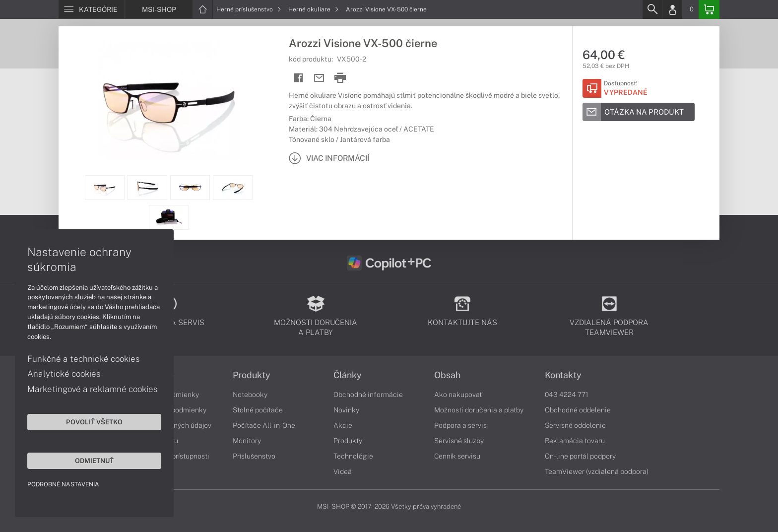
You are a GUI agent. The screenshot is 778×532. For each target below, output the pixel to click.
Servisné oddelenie (575, 425)
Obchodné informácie (368, 395)
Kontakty (563, 375)
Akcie (343, 425)
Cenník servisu (457, 456)
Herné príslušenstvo (249, 9)
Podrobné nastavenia (63, 484)
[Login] (672, 9)
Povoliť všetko (94, 422)
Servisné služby (459, 441)
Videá (343, 471)
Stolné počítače (258, 410)
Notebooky (250, 395)
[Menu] (92, 9)
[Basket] (709, 9)
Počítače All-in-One (264, 425)
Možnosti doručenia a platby (479, 410)
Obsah (447, 375)
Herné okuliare (314, 9)
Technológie (353, 456)
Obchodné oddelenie (578, 410)
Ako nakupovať (458, 395)
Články (348, 375)
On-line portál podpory (580, 456)
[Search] (652, 9)
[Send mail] (319, 78)
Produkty (252, 375)
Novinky (346, 410)
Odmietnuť (94, 461)
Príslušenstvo (254, 456)
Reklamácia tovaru (575, 441)
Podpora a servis (460, 425)
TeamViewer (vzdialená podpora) (597, 471)
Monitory (247, 441)
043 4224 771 (567, 395)
